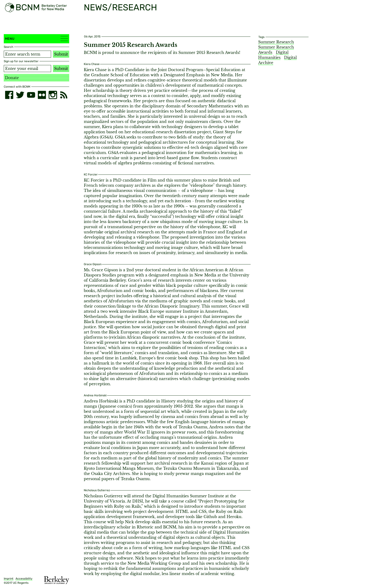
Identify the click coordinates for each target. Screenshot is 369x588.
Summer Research (276, 42)
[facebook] (9, 95)
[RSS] (64, 95)
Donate (12, 78)
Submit (61, 54)
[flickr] (42, 95)
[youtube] (31, 95)
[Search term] (27, 54)
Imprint (9, 579)
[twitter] (20, 95)
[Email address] (27, 69)
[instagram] (53, 95)
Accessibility (24, 579)
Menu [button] (36, 39)
